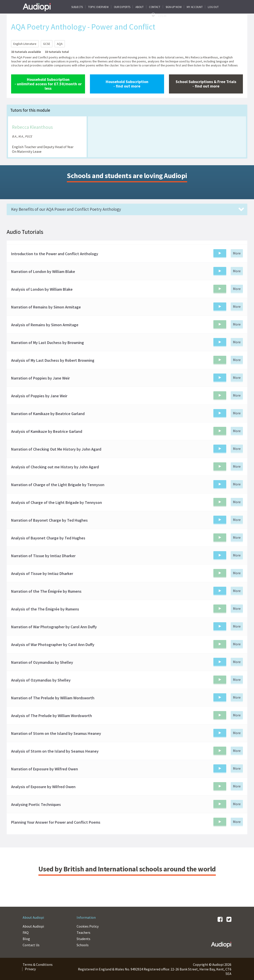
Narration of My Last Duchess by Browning (48, 343)
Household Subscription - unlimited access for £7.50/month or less (48, 84)
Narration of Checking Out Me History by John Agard (56, 449)
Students (83, 939)
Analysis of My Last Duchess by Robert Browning (53, 360)
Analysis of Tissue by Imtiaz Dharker (42, 574)
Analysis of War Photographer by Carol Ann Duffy (53, 645)
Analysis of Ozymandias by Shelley (41, 680)
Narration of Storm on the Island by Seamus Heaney (56, 734)
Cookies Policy (88, 926)
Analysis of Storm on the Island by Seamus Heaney (55, 751)
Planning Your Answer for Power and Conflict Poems (56, 822)
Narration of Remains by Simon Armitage (46, 307)
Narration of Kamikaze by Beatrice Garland (48, 414)
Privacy (30, 969)
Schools (83, 945)
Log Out (213, 7)
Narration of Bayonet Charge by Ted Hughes (49, 520)
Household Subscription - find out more (127, 84)
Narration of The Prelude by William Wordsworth (53, 698)
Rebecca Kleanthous (32, 127)
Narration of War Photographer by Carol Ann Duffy (54, 627)
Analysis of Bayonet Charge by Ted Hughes (48, 538)
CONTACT (155, 7)
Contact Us (31, 945)
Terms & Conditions (38, 964)
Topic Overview (98, 7)
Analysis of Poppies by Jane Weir (39, 396)
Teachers (83, 932)
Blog (26, 939)
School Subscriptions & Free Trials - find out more (206, 84)
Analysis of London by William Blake (42, 289)
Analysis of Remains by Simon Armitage (45, 325)
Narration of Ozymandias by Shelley (42, 662)
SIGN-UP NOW (174, 7)
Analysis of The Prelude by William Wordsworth (52, 716)
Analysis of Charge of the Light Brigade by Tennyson (57, 503)
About (140, 7)
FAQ (26, 932)
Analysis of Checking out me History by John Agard (55, 467)
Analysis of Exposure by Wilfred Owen (43, 787)
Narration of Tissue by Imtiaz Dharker (43, 556)
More (237, 253)
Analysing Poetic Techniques (36, 805)
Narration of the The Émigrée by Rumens (46, 591)
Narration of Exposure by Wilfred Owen (45, 769)
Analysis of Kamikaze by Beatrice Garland (47, 431)
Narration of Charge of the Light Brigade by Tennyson (58, 485)
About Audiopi (33, 926)
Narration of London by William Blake (43, 272)
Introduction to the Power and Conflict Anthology (55, 254)
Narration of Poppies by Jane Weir (40, 378)
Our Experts (122, 7)
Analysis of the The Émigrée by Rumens (45, 609)
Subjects (77, 7)
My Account (195, 7)
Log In (158, 15)
